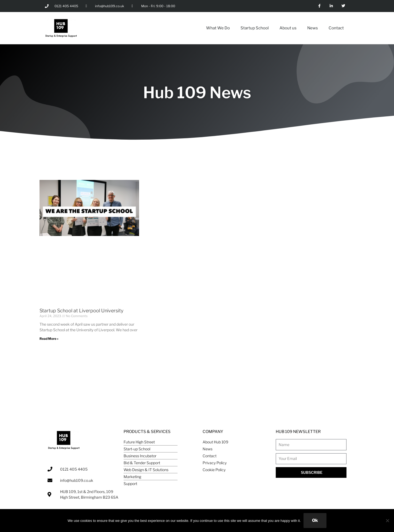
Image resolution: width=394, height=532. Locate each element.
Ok (315, 520)
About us (288, 28)
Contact (336, 28)
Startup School (255, 28)
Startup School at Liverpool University (81, 311)
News (313, 28)
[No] (387, 521)
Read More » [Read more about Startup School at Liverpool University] (49, 339)
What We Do (218, 28)
